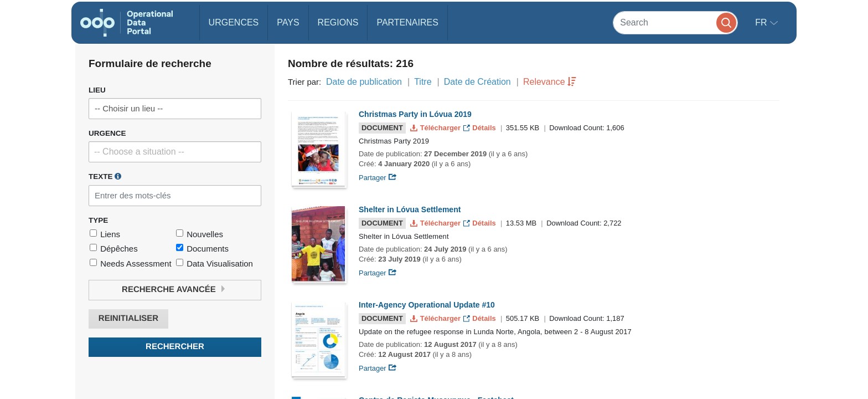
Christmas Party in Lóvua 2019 (415, 114)
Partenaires (407, 22)
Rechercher (175, 347)
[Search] (675, 22)
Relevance (544, 82)
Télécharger (436, 128)
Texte (105, 176)
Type (98, 220)
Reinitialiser (128, 318)
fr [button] (762, 22)
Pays (288, 22)
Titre (423, 82)
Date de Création (477, 82)
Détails (481, 128)
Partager (378, 178)
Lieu (97, 90)
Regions (338, 22)
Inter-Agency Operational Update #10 (427, 305)
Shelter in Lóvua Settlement (410, 209)
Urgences (234, 22)
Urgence (107, 133)
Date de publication (364, 82)
